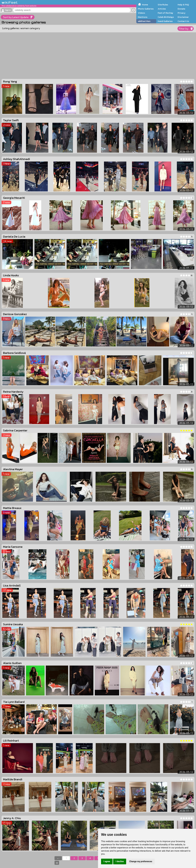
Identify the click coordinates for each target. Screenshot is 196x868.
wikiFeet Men (144, 21)
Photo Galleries (146, 9)
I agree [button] (107, 861)
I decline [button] (120, 861)
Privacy (182, 13)
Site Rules (163, 5)
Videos (141, 13)
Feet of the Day (165, 13)
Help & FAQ (183, 5)
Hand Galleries (165, 21)
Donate (181, 9)
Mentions (143, 17)
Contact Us (183, 21)
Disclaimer (183, 17)
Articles (162, 9)
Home (145, 5)
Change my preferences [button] (141, 861)
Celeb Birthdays (166, 17)
